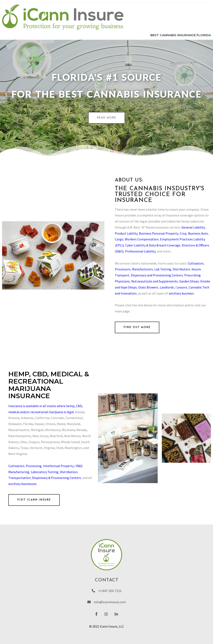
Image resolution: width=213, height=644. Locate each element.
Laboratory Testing (45, 472)
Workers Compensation (142, 239)
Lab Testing (163, 269)
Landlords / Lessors (173, 287)
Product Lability (126, 233)
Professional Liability (140, 251)
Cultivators (196, 263)
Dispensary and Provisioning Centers (157, 275)
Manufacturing (19, 472)
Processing (34, 466)
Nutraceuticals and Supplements (155, 281)
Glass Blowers (148, 287)
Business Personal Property (159, 233)
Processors (123, 269)
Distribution (181, 269)
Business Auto (198, 233)
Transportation (19, 478)
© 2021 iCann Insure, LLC (107, 626)
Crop (183, 233)
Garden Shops (189, 281)
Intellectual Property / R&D (63, 466)
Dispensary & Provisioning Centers (56, 478)
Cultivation (16, 466)
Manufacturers (142, 269)
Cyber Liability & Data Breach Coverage (153, 245)
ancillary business (181, 293)
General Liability (193, 227)
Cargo (119, 239)
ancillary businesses (22, 484)
